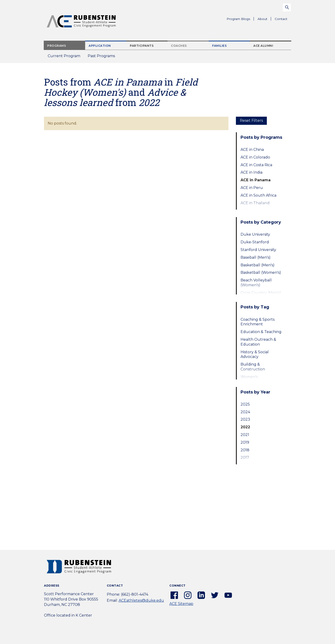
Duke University (255, 234)
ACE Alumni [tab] (263, 46)
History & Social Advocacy (255, 354)
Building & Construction (253, 367)
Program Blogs (238, 19)
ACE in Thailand (255, 203)
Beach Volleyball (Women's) (256, 283)
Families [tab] (219, 46)
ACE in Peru (252, 188)
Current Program (64, 56)
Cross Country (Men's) (261, 293)
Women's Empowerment (255, 379)
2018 (245, 450)
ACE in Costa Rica (256, 165)
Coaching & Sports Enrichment (258, 322)
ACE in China (252, 150)
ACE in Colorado (255, 157)
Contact (281, 19)
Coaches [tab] (179, 46)
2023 (245, 419)
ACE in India (251, 172)
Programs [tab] (57, 46)
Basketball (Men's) (258, 265)
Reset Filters (251, 121)
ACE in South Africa (258, 195)
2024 (245, 412)
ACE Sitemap (181, 604)
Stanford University (258, 250)
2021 (245, 435)
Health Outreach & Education (258, 342)
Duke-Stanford (255, 242)
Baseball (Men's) (256, 257)
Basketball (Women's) (261, 272)
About (264, 20)
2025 (245, 404)
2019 (245, 442)
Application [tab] (100, 46)
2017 (245, 457)
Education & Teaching (261, 332)
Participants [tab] (142, 46)
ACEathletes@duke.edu (141, 600)
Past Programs (103, 57)
